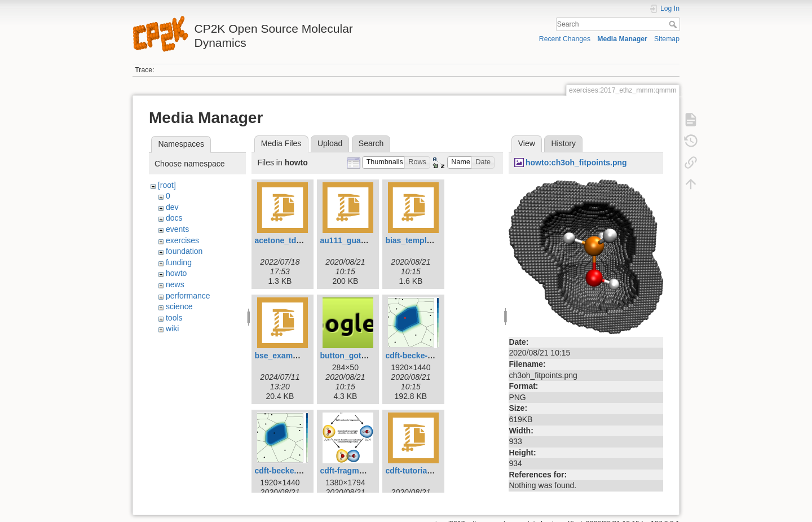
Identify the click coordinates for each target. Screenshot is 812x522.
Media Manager (622, 39)
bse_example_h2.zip (292, 356)
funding (179, 262)
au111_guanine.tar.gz (360, 240)
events (177, 229)
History (563, 143)
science (179, 306)
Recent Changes (565, 39)
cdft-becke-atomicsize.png (435, 356)
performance (188, 296)
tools (174, 318)
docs (174, 218)
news (175, 284)
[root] (167, 185)
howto (176, 273)
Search (674, 24)
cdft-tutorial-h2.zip (420, 471)
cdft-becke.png (283, 471)
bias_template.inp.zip (425, 240)
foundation (184, 251)
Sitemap (667, 39)
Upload (330, 143)
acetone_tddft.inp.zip (294, 240)
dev (172, 207)
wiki (172, 328)
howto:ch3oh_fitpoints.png (576, 163)
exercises (182, 240)
